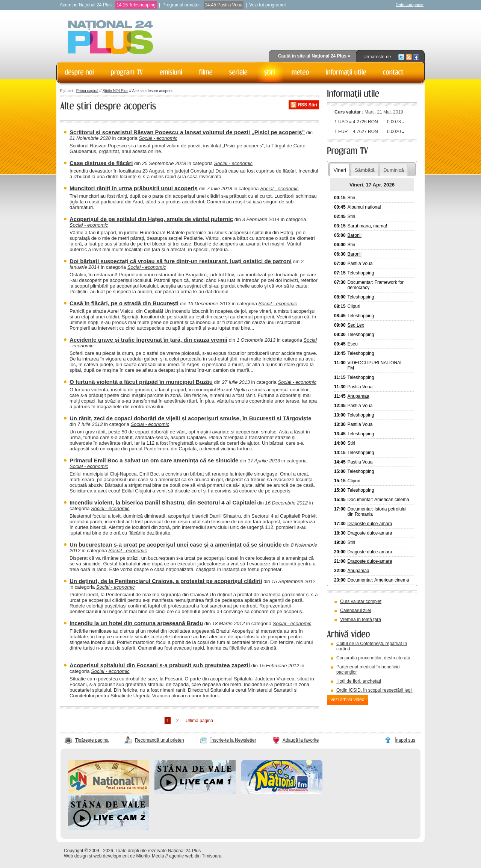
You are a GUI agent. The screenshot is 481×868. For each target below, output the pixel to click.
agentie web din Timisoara (195, 856)
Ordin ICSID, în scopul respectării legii (374, 690)
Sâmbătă (365, 170)
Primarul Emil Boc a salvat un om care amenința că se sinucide (154, 460)
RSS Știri (308, 105)
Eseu (353, 344)
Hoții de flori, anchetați (359, 681)
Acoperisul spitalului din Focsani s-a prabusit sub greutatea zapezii (160, 665)
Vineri (340, 170)
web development (111, 856)
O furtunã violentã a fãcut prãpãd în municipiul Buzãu (141, 382)
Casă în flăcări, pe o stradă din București (124, 303)
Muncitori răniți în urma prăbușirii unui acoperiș (134, 188)
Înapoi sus (405, 740)
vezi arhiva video (347, 700)
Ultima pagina (199, 721)
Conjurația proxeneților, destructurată (373, 658)
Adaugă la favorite (301, 740)
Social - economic (158, 138)
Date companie (410, 5)
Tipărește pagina (92, 740)
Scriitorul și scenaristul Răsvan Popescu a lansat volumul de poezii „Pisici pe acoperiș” (187, 132)
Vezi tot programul (267, 5)
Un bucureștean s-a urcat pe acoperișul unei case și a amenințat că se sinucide (175, 545)
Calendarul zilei (355, 610)
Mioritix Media (150, 856)
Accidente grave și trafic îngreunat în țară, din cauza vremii (148, 340)
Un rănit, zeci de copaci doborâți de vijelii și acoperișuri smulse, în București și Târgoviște (191, 418)
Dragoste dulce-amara (370, 524)
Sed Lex (356, 325)
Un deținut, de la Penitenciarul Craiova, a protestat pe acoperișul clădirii (166, 581)
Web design (76, 856)
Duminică (394, 170)
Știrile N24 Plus (115, 91)
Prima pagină (87, 91)
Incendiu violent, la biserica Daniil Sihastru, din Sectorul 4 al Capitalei (163, 502)
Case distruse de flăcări (101, 163)
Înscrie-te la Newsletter (233, 740)
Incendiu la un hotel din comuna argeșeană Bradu (136, 623)
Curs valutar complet (361, 601)
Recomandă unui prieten (160, 740)
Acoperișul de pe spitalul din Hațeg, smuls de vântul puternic (151, 219)
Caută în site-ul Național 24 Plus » (314, 56)
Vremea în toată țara (361, 620)
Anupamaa (358, 396)
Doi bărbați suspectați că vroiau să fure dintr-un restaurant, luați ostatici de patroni (181, 261)
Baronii (355, 235)
